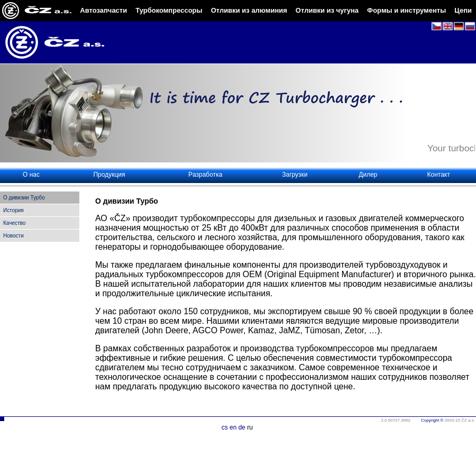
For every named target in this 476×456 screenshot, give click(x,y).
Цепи (463, 10)
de (242, 427)
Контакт (439, 175)
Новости (13, 236)
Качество (14, 223)
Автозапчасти (103, 10)
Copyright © (432, 420)
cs (225, 427)
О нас (31, 175)
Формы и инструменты (406, 10)
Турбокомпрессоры (169, 10)
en (233, 427)
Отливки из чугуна (327, 10)
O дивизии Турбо (24, 198)
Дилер (368, 175)
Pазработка (205, 175)
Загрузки (295, 175)
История (13, 210)
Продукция (109, 175)
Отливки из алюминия (249, 10)
